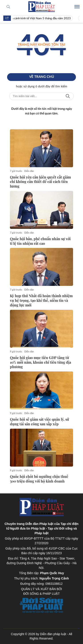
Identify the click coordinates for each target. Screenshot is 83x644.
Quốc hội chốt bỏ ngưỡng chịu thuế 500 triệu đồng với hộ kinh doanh (39, 479)
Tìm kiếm (68, 96)
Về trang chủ (42, 77)
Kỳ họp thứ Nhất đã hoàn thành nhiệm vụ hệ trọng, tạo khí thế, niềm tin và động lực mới (41, 300)
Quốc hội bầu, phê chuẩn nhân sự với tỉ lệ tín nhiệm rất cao (40, 241)
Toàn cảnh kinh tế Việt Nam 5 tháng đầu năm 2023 (42, 19)
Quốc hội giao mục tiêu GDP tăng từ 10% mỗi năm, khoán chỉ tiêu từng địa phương (41, 362)
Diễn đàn (29, 171)
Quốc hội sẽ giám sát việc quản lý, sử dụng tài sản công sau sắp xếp (40, 422)
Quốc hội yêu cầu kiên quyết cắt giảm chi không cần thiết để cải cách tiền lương (40, 182)
